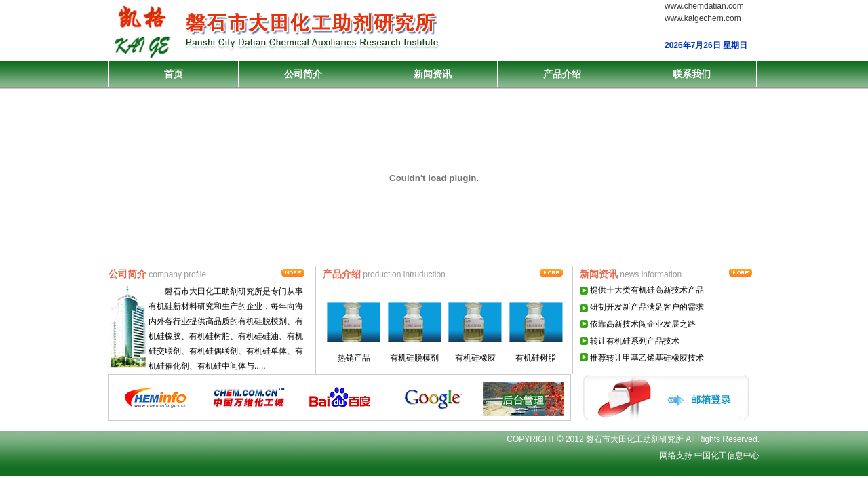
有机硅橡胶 (475, 358)
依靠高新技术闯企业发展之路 (643, 324)
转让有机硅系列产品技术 (635, 341)
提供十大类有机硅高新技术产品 (647, 290)
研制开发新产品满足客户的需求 (647, 307)
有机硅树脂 (536, 358)
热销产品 (354, 358)
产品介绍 (562, 74)
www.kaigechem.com (703, 18)
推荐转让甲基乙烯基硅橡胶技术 (647, 358)
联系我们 (692, 74)
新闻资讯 (433, 74)
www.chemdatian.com (704, 6)
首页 (174, 74)
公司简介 (303, 74)
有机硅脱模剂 (414, 358)
